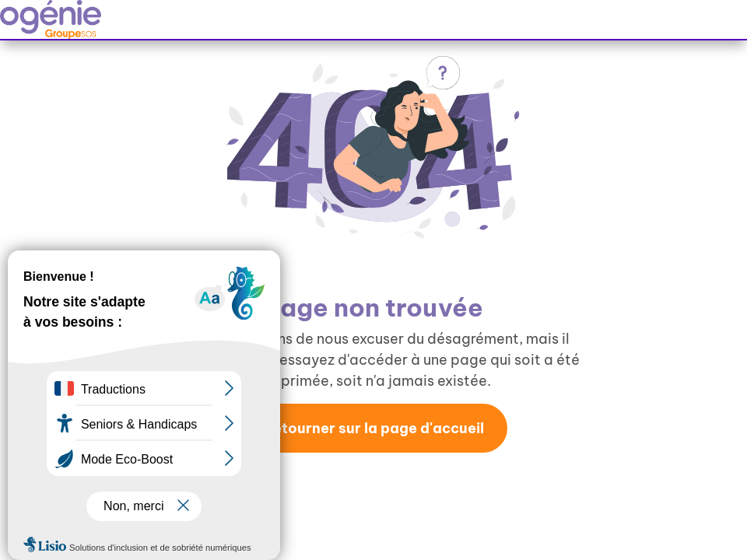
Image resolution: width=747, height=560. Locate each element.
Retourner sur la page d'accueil (374, 428)
